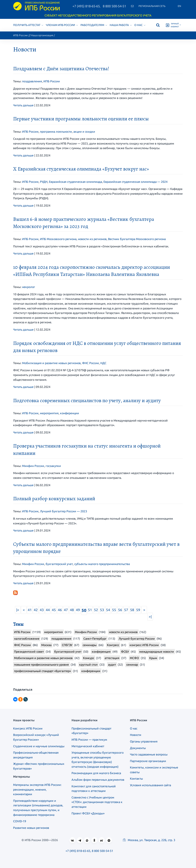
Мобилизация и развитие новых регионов (51, 363)
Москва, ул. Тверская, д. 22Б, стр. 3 (149, 840)
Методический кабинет (88, 746)
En (179, 6)
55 (114, 610)
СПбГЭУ (67, 645)
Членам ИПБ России (62, 25)
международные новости (157, 652)
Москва (46, 645)
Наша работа (121, 25)
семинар (132, 665)
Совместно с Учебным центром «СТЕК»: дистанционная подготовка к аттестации (97, 802)
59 (138, 610)
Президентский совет (29, 652)
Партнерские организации (148, 761)
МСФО (134, 658)
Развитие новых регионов (31, 828)
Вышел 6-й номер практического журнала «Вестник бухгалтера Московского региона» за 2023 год (84, 223)
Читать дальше (23, 105)
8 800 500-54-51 (114, 6)
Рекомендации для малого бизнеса (96, 773)
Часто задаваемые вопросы (149, 754)
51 (90, 610)
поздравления (32, 81)
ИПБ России (20, 35)
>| (150, 617)
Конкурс (89, 658)
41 (30, 610)
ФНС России (91, 363)
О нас (140, 25)
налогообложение (27, 639)
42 (36, 610)
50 (84, 610)
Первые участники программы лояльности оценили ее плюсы (81, 119)
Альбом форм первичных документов (98, 780)
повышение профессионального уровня (41, 665)
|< (18, 610)
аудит (112, 665)
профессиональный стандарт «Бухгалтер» (43, 671)
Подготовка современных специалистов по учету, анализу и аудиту (87, 401)
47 (66, 610)
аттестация (112, 658)
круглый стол (88, 665)
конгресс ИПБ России (144, 645)
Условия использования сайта (150, 785)
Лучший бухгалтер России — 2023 (64, 511)
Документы (138, 748)
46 (60, 610)
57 (126, 610)
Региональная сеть (152, 6)
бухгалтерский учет (59, 564)
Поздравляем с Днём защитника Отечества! (61, 69)
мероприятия (49, 413)
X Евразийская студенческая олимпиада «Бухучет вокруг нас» (81, 169)
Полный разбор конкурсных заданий (54, 499)
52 (96, 610)
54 (108, 610)
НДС (103, 363)
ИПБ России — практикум (89, 740)
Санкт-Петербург (95, 639)
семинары (90, 645)
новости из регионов (92, 239)
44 (48, 610)
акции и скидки (84, 132)
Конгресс (113, 645)
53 (102, 610)
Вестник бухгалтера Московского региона (137, 239)
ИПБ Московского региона (58, 239)
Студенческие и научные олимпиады (39, 746)
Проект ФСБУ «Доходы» (88, 813)
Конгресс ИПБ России (28, 728)
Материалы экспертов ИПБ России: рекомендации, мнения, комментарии (37, 789)
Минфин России (33, 466)
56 (120, 610)
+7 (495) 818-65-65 (86, 6)
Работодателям (94, 25)
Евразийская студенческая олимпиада (75, 182)
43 (42, 610)
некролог (29, 287)
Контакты (136, 779)
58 (132, 610)
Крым (153, 658)
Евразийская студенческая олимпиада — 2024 (136, 182)
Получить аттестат (28, 25)
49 (78, 610)
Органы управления (144, 741)
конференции (70, 413)
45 (54, 610)
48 (72, 610)
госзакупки (53, 466)
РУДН (44, 182)
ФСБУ (125, 652)
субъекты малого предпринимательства (102, 564)
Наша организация (42, 35)
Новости (136, 735)
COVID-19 (20, 821)
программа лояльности (56, 132)
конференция (101, 652)
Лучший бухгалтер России (137, 639)
